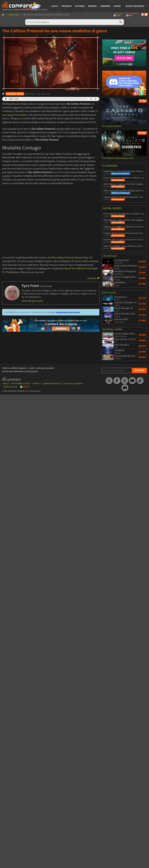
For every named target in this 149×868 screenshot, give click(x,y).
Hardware (105, 6)
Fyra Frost (29, 94)
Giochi (55, 6)
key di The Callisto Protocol (79, 268)
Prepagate (67, 6)
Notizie (117, 6)
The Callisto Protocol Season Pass (70, 258)
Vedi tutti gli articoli (32, 301)
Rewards (92, 6)
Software (80, 6)
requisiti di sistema (17, 115)
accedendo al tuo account (68, 312)
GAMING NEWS (15, 94)
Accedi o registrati (135, 6)
